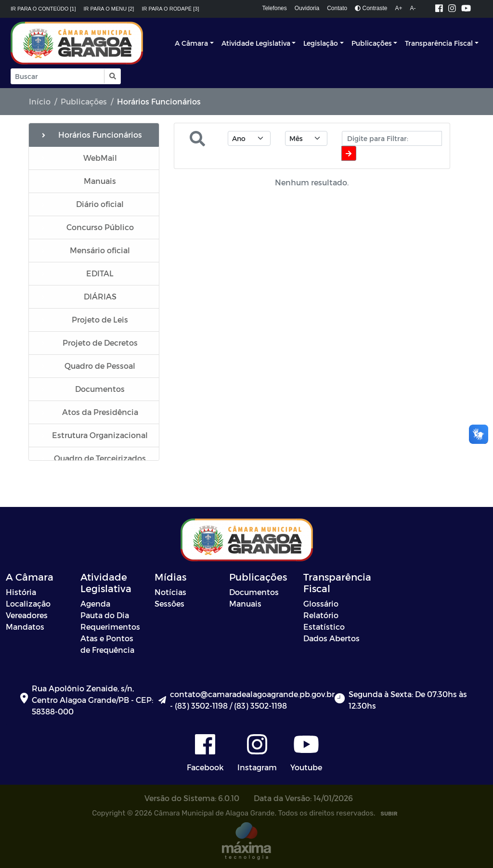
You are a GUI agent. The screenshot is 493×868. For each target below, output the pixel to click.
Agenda (95, 603)
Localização (28, 603)
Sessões (169, 603)
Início (40, 101)
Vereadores (27, 615)
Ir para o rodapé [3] (170, 9)
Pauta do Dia (105, 615)
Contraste (371, 8)
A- (413, 8)
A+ (399, 8)
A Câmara (191, 43)
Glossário (321, 603)
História (21, 592)
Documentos (254, 592)
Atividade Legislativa (256, 43)
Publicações (372, 43)
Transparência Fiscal (439, 43)
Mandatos (25, 627)
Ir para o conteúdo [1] (43, 9)
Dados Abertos (331, 638)
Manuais (245, 603)
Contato (337, 8)
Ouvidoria (307, 8)
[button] (112, 76)
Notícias (170, 592)
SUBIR (389, 814)
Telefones (274, 8)
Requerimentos (110, 627)
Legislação (321, 43)
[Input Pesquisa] (58, 76)
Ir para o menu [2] (109, 9)
